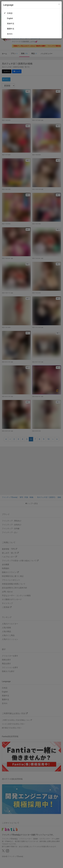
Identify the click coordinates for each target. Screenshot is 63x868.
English (10, 18)
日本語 (10, 13)
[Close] (59, 4)
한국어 (10, 34)
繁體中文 (11, 29)
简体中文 (11, 24)
